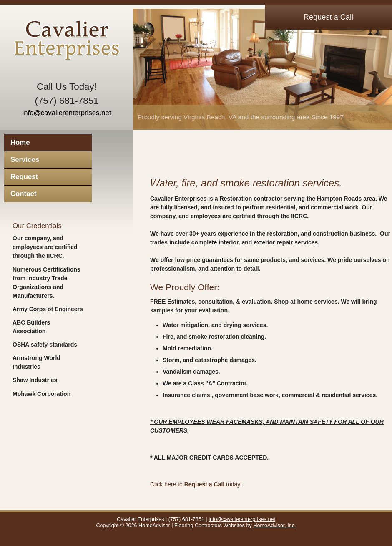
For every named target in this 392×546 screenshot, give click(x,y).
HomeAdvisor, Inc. (274, 526)
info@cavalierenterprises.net (67, 113)
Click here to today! (196, 484)
